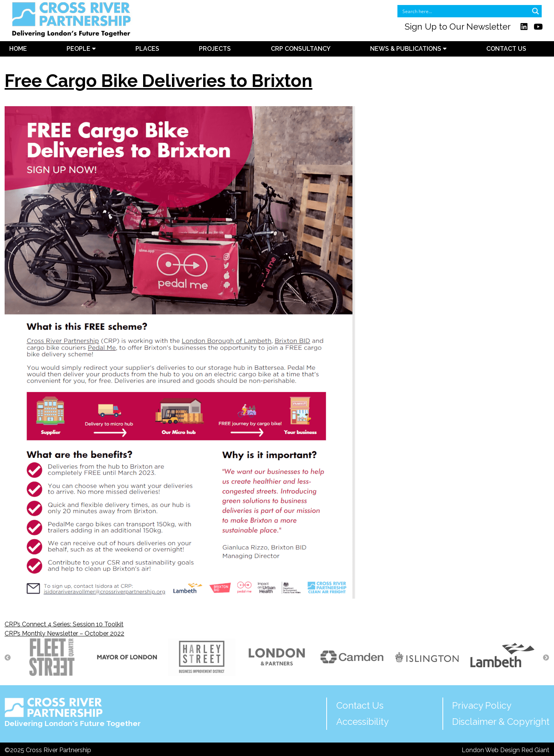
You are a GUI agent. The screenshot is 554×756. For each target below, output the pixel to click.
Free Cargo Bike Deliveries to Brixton (159, 81)
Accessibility (362, 722)
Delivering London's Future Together (73, 713)
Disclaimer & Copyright (501, 722)
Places (147, 49)
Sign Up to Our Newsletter (458, 27)
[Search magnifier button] (536, 11)
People (81, 49)
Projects (215, 49)
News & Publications (408, 49)
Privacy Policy (482, 705)
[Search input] (465, 11)
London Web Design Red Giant (506, 750)
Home (18, 49)
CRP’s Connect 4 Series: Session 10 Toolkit (64, 624)
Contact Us (506, 49)
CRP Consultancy (301, 49)
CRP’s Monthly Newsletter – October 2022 (64, 633)
